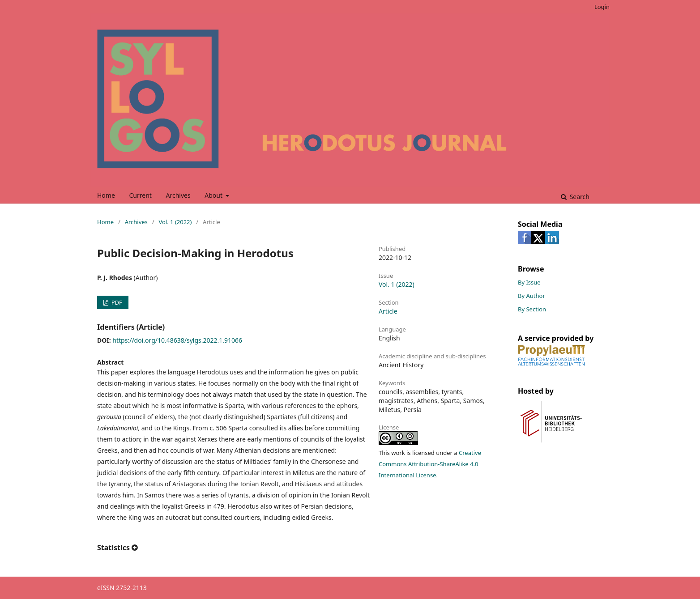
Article (388, 311)
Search (579, 197)
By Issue (529, 282)
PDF (116, 302)
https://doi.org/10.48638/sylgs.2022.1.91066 (177, 340)
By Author (531, 296)
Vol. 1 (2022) (175, 222)
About (214, 195)
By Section (532, 309)
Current (140, 195)
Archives (178, 195)
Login (602, 7)
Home (106, 195)
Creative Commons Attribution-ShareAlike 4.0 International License (430, 464)
